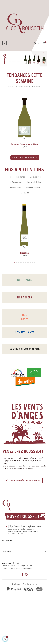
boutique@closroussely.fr (25, 568)
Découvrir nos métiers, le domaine (23, 480)
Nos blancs (25, 280)
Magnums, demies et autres (24, 349)
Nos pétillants (24, 332)
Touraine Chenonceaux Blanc (24, 144)
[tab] (10, 177)
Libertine (24, 253)
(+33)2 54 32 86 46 (8, 568)
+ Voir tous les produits (25, 158)
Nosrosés (25, 317)
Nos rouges (25, 297)
